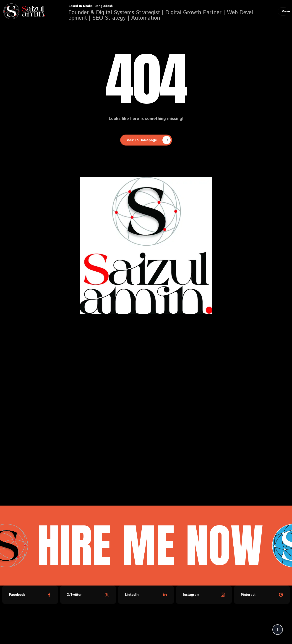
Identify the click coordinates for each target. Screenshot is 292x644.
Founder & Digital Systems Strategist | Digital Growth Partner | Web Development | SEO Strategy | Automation (161, 15)
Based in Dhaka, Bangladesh (91, 6)
